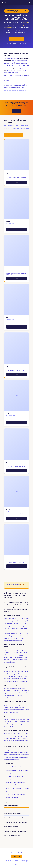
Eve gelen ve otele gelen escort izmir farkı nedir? (15, 822)
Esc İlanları (13, 852)
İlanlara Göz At (16, 857)
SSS (22, 852)
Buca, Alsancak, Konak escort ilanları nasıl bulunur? (16, 831)
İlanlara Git (16, 111)
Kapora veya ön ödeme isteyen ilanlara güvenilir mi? (16, 840)
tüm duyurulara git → (21, 586)
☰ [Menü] (30, 3)
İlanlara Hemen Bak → (16, 39)
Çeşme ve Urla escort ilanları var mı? (12, 836)
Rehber (18, 852)
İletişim (17, 182)
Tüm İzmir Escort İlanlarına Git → (14, 135)
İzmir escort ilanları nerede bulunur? (12, 813)
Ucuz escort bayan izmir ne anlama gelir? (13, 818)
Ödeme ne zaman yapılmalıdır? (11, 827)
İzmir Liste (5, 2)
